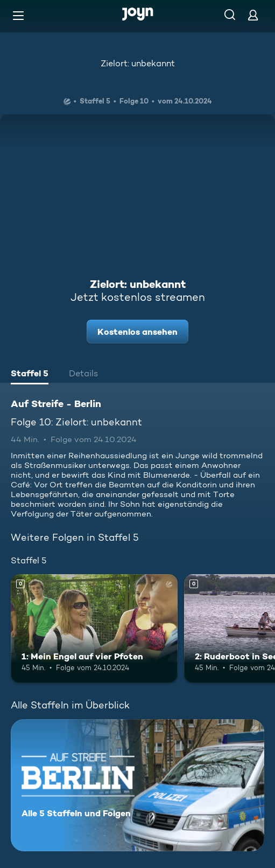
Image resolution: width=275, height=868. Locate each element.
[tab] (30, 375)
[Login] (253, 15)
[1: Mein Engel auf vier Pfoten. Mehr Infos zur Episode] (94, 628)
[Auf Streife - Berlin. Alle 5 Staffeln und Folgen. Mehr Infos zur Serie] (137, 785)
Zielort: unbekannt (138, 63)
